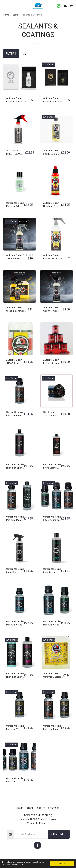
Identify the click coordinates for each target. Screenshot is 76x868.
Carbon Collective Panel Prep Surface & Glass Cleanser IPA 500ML (15, 571)
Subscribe (59, 834)
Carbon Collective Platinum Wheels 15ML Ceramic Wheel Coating (15, 205)
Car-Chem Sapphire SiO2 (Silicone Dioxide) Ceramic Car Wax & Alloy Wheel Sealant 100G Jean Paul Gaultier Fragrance (51, 414)
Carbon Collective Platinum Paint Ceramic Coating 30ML (15, 414)
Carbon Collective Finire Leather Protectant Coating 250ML (52, 466)
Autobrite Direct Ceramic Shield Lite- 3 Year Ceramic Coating (16, 100)
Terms (30, 823)
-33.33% (23, 222)
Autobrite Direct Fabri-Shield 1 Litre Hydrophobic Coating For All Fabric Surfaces (54, 257)
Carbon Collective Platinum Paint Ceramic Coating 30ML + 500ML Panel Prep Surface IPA (15, 519)
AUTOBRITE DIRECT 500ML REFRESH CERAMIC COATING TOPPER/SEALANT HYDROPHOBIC (16, 153)
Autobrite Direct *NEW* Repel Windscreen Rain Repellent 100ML (15, 362)
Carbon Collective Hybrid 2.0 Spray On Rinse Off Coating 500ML (15, 466)
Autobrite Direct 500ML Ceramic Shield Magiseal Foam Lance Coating (51, 153)
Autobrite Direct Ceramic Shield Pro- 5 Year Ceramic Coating (53, 100)
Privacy (43, 823)
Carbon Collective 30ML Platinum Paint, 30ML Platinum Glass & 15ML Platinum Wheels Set (52, 519)
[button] (4, 6)
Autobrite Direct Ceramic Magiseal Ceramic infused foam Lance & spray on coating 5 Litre (53, 676)
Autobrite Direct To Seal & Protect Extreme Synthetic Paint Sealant (16, 257)
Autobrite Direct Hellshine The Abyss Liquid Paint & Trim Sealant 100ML (51, 205)
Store (15, 15)
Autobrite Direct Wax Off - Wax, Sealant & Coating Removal (52, 310)
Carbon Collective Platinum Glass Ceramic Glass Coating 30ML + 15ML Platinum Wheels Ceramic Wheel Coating (52, 623)
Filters (11, 54)
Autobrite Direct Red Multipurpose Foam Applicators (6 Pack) (52, 362)
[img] (19, 77)
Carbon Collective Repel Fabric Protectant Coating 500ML (52, 571)
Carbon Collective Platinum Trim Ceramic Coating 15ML (15, 728)
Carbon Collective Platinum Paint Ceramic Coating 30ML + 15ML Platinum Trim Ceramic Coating (52, 728)
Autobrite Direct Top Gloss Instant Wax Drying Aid (16, 310)
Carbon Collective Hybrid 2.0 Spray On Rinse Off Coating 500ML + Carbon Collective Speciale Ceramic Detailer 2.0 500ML (15, 676)
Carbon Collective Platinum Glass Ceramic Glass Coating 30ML (15, 623)
